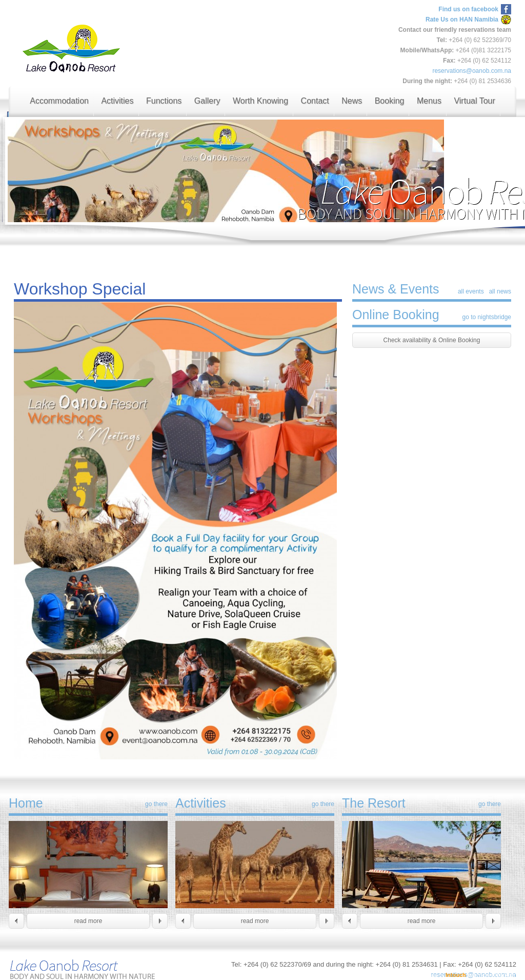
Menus (429, 101)
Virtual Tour (474, 101)
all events (471, 291)
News (352, 101)
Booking (390, 101)
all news (500, 291)
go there (156, 804)
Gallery (207, 101)
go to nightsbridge (487, 317)
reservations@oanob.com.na (472, 71)
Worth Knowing (260, 101)
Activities (117, 101)
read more (88, 921)
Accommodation (59, 101)
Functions (164, 101)
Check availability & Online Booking (432, 340)
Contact (315, 101)
